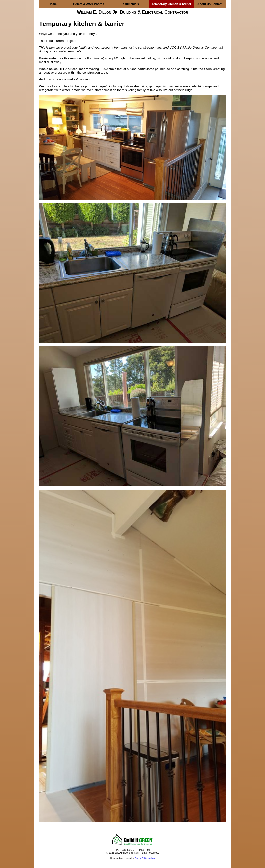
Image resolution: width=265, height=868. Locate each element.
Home (53, 4)
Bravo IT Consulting (145, 858)
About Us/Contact (210, 4)
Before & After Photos (89, 4)
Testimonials (130, 4)
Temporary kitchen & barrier (172, 4)
